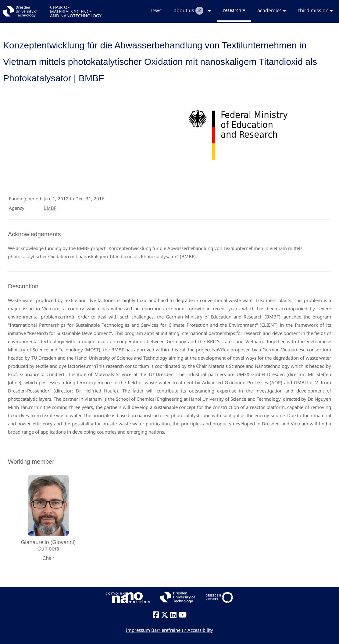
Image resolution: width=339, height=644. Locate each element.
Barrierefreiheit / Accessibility (182, 630)
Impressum (138, 630)
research (234, 10)
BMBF (50, 208)
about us (192, 11)
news (155, 10)
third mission (316, 10)
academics (272, 10)
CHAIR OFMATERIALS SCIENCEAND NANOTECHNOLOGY (76, 11)
